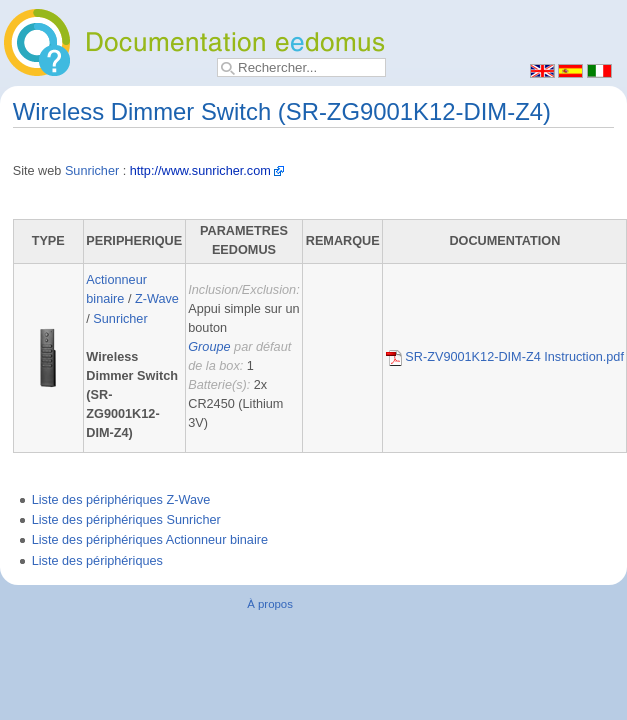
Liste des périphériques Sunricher (126, 520)
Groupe (209, 347)
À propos (270, 604)
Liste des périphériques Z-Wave (121, 500)
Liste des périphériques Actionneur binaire (150, 540)
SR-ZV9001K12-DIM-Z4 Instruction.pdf (505, 357)
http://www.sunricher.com (200, 171)
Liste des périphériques (97, 561)
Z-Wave (157, 299)
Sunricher (92, 171)
